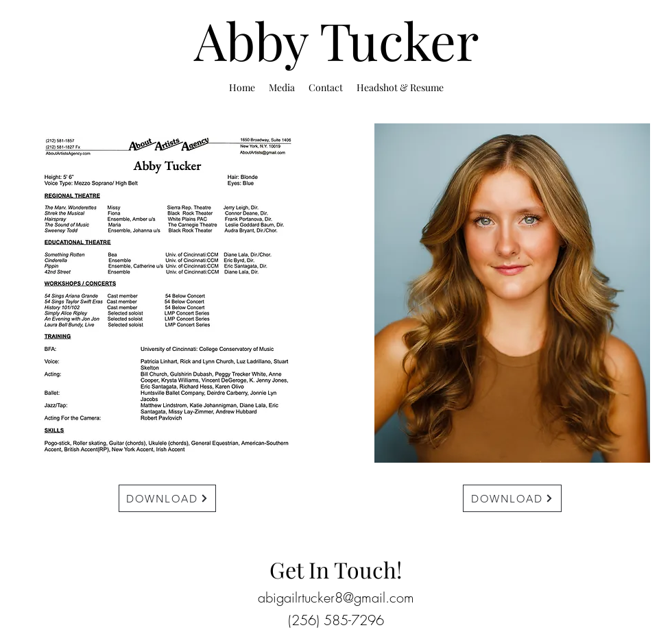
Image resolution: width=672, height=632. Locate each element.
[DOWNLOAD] (167, 498)
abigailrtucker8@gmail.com (336, 597)
